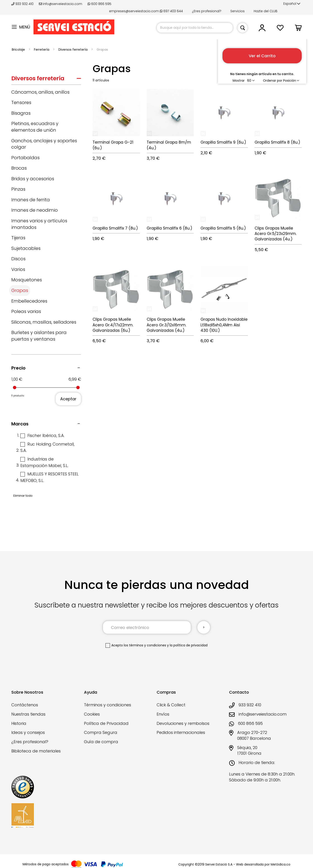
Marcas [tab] (20, 424)
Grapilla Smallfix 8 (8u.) (277, 142)
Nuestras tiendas (28, 714)
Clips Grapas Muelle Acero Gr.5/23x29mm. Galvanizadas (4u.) (276, 234)
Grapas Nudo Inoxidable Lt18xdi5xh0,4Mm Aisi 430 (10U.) (224, 325)
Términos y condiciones (108, 705)
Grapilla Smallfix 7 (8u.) (115, 228)
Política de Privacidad (106, 723)
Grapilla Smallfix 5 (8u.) (223, 228)
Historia (19, 723)
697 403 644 (171, 11)
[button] (292, 4)
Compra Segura (101, 732)
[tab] (46, 80)
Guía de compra (101, 742)
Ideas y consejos (28, 732)
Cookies (92, 714)
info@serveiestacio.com (61, 4)
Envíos (163, 714)
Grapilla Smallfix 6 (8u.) (169, 228)
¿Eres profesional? (207, 11)
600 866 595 (99, 4)
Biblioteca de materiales (36, 751)
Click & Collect (171, 705)
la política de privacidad (189, 645)
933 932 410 (23, 4)
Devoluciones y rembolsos (183, 723)
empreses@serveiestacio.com (134, 11)
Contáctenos (25, 705)
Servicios (238, 11)
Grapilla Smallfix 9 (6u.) (223, 142)
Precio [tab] (18, 368)
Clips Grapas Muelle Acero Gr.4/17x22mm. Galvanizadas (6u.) (113, 325)
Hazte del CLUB (266, 11)
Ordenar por (273, 81)
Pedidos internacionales (181, 732)
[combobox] (195, 28)
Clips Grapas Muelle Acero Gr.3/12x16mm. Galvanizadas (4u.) (166, 325)
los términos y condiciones (145, 645)
